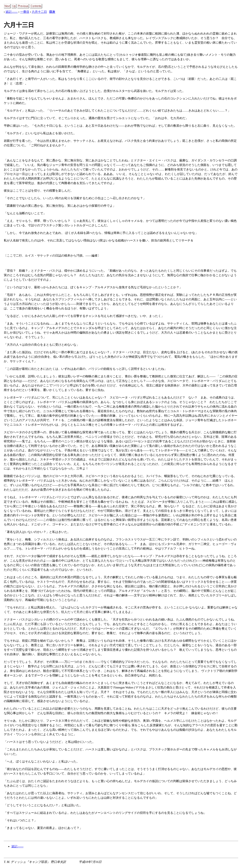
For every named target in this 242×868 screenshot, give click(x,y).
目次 (52, 12)
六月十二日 (39, 12)
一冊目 (25, 12)
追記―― (12, 12)
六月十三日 (19, 25)
